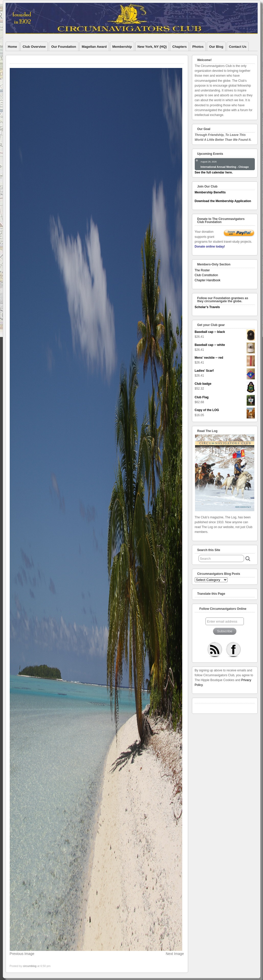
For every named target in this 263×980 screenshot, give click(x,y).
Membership (122, 47)
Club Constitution (206, 275)
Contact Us (238, 47)
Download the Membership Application (223, 201)
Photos (198, 47)
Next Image (175, 954)
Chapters (179, 47)
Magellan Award (94, 47)
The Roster (202, 270)
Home (13, 47)
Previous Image (22, 954)
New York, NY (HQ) (152, 47)
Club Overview (34, 47)
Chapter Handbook (208, 280)
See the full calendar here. (214, 172)
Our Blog (216, 47)
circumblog (30, 966)
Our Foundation (64, 47)
